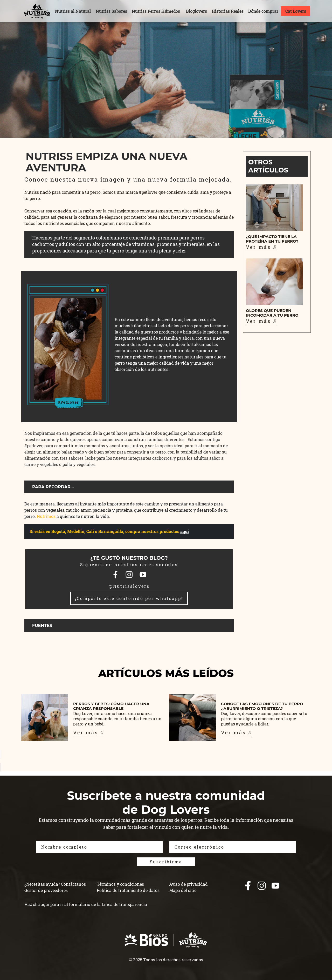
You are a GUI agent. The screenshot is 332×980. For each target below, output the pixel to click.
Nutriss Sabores (111, 11)
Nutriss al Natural (73, 11)
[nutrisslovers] (37, 11)
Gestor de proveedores (46, 890)
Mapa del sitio (183, 890)
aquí (185, 531)
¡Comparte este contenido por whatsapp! (129, 598)
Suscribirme (166, 862)
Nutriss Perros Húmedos (156, 11)
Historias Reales (228, 11)
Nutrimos (46, 516)
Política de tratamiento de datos (128, 890)
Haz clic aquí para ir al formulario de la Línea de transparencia (86, 904)
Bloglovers (196, 11)
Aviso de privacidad (188, 884)
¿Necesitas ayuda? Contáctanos (55, 884)
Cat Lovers (296, 11)
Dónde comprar (263, 11)
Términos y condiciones (120, 884)
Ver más (261, 247)
